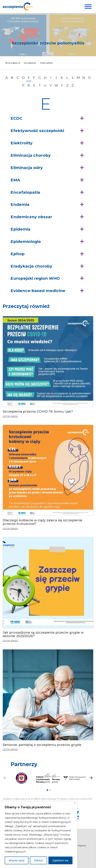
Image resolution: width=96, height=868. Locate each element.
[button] (48, 118)
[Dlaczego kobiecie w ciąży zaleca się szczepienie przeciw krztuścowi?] (48, 478)
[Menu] (88, 7)
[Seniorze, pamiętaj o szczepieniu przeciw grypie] (48, 700)
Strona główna (13, 63)
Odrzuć (38, 860)
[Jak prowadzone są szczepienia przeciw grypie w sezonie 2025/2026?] (48, 590)
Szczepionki (30, 63)
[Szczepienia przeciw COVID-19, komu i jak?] (48, 368)
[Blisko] (75, 803)
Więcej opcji (17, 860)
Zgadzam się (60, 860)
